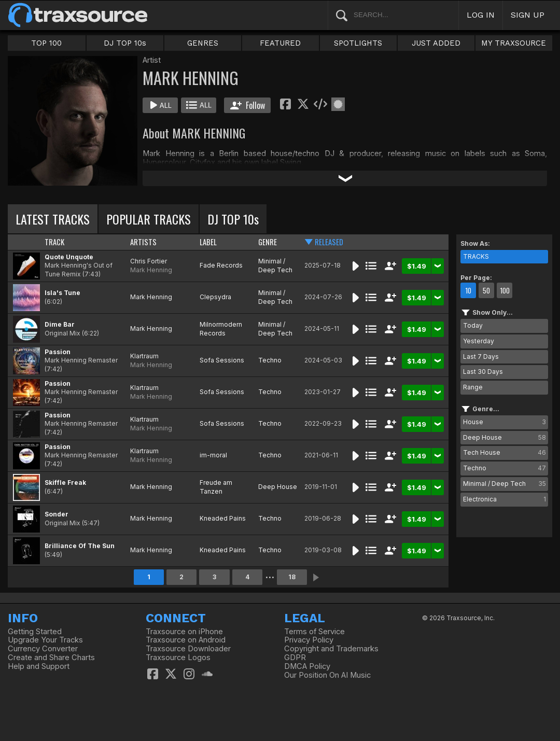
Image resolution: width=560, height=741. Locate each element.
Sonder (57, 514)
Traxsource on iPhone (184, 632)
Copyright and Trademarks (331, 649)
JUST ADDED (436, 43)
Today (473, 325)
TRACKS (476, 256)
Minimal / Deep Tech (275, 265)
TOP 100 (46, 43)
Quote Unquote (69, 257)
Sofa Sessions (222, 360)
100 (505, 290)
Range (473, 387)
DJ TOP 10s (125, 43)
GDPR (295, 658)
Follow (248, 105)
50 (486, 290)
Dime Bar (60, 324)
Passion (58, 352)
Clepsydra (215, 297)
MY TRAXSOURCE (514, 43)
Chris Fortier (149, 261)
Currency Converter (43, 649)
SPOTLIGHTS (358, 43)
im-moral (213, 455)
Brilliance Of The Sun (80, 546)
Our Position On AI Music (327, 675)
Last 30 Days (483, 372)
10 (468, 290)
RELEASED (329, 242)
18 (292, 577)
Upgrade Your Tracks (45, 640)
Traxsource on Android (186, 640)
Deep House (278, 487)
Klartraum (144, 356)
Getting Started (35, 632)
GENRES (203, 43)
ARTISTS (143, 242)
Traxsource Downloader (188, 649)
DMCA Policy (307, 666)
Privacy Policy (309, 640)
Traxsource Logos (178, 658)
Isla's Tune (62, 293)
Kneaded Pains (223, 518)
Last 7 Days (481, 356)
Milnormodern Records (221, 329)
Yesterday (479, 341)
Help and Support (39, 666)
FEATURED (280, 43)
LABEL (208, 242)
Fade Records (221, 265)
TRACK (54, 242)
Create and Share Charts (51, 658)
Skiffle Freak (65, 483)
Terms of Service (314, 632)
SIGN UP (528, 15)
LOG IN (481, 15)
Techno (270, 360)
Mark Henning (151, 270)
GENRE (268, 242)
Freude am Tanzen (216, 487)
